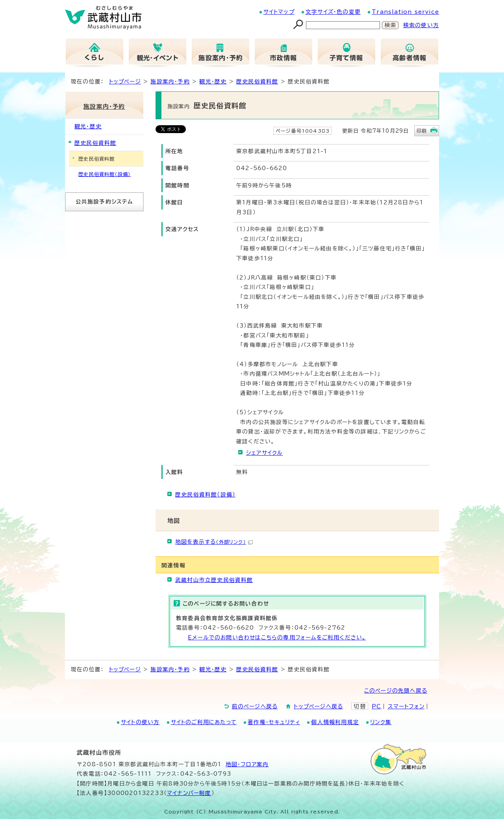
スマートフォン (406, 706)
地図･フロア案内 (247, 764)
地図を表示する (214, 542)
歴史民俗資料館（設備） (205, 495)
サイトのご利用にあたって (204, 722)
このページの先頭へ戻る (396, 691)
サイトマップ (279, 12)
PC (376, 706)
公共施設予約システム (105, 202)
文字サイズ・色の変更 (333, 12)
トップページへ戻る (318, 706)
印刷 (422, 131)
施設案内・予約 (170, 82)
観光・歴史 (213, 82)
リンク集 (381, 722)
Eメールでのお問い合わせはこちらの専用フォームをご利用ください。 (277, 637)
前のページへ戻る (255, 706)
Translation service (405, 12)
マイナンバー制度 (189, 793)
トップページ (125, 82)
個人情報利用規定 (335, 722)
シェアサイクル (264, 453)
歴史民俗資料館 (257, 82)
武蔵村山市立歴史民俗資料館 (214, 580)
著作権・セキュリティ (274, 722)
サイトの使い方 (140, 722)
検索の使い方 (421, 25)
